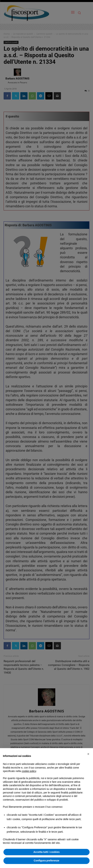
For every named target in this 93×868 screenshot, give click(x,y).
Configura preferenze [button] (46, 861)
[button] (88, 754)
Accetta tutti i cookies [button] (46, 852)
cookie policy (29, 771)
